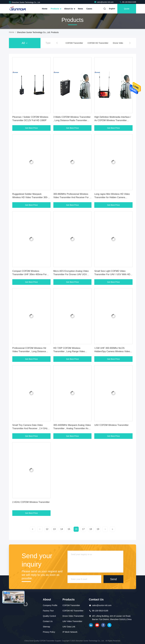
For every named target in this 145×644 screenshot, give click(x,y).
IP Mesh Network (70, 632)
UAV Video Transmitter (72, 621)
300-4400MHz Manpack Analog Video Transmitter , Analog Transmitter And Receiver (72, 428)
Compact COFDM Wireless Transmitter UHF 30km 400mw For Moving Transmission (29, 274)
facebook (103, 625)
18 (91, 529)
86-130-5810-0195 (128, 2)
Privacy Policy (49, 632)
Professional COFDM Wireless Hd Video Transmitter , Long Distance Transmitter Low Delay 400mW (29, 351)
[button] (57, 43)
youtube (97, 625)
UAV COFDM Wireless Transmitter (111, 425)
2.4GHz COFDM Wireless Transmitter (31, 502)
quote (127, 9)
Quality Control (49, 616)
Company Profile (50, 605)
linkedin (91, 625)
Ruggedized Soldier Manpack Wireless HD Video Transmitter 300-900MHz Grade (30, 197)
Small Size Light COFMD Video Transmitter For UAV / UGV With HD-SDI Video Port (113, 274)
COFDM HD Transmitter (98, 43)
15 (69, 529)
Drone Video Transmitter (73, 616)
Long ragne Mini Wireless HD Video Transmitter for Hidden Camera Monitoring (112, 197)
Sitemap (46, 627)
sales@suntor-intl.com (104, 2)
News (81, 9)
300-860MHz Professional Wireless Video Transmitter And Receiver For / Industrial (72, 197)
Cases (89, 9)
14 (62, 529)
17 (83, 529)
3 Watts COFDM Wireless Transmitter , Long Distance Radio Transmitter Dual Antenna (72, 120)
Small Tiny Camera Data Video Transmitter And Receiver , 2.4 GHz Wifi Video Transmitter (30, 428)
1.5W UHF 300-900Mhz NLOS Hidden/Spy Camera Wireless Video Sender (112, 351)
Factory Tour (48, 611)
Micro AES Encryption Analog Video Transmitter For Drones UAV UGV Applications (71, 274)
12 (47, 529)
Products (56, 9)
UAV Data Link (69, 627)
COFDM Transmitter (74, 43)
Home (45, 9)
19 (98, 529)
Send (113, 579)
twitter (109, 625)
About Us (69, 9)
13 (54, 529)
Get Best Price (31, 128)
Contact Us (48, 621)
